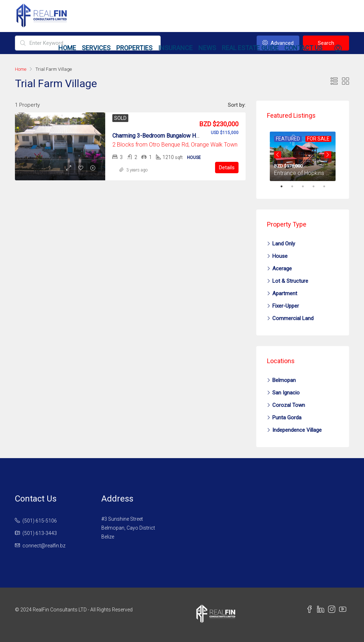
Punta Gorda (287, 418)
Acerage (282, 269)
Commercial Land (293, 318)
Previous (278, 155)
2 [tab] (296, 186)
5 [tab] (328, 186)
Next (328, 155)
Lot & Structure (290, 281)
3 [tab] (306, 186)
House (280, 256)
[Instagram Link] (334, 610)
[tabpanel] (303, 155)
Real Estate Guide (250, 48)
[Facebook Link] (312, 610)
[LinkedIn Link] (323, 610)
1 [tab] (285, 186)
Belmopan (284, 380)
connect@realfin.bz (44, 546)
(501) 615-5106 (40, 521)
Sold (120, 118)
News (207, 48)
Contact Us (303, 48)
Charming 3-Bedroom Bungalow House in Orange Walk (180, 136)
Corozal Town (289, 405)
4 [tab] (317, 186)
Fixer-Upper (286, 306)
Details (227, 168)
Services (96, 48)
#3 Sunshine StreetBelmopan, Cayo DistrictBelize (128, 528)
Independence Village (297, 430)
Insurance (175, 48)
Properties (134, 48)
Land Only (284, 244)
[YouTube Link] (344, 610)
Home (67, 48)
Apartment (285, 293)
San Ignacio (286, 393)
